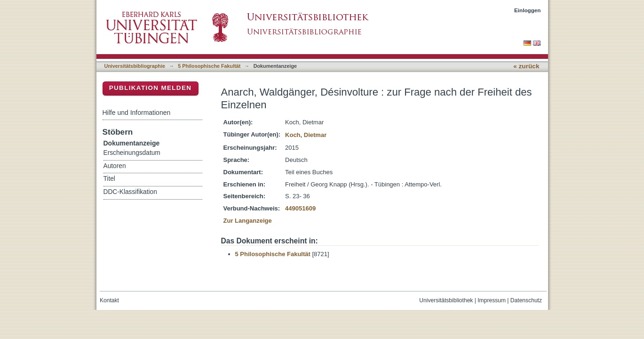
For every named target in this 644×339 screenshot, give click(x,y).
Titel (109, 179)
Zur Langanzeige (248, 221)
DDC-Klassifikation (130, 192)
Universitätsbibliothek (446, 300)
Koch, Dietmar (306, 135)
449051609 (300, 208)
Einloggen (528, 10)
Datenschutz (526, 300)
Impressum (492, 300)
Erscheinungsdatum (132, 153)
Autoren (115, 166)
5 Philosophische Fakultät (209, 66)
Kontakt (109, 300)
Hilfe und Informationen (137, 113)
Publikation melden (151, 88)
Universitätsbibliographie (135, 66)
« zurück (526, 66)
